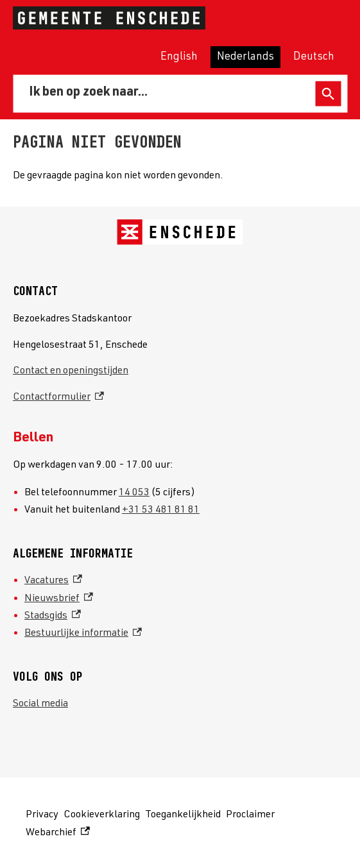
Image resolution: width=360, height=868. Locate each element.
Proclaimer (250, 815)
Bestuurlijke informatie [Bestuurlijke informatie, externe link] (83, 634)
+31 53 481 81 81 (161, 511)
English (179, 57)
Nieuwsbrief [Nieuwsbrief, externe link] (59, 599)
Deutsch (314, 57)
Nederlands (245, 57)
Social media (40, 704)
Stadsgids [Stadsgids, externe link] (53, 617)
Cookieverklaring (102, 815)
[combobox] (167, 94)
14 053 (134, 493)
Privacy (42, 815)
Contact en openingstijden (71, 371)
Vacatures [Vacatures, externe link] (53, 581)
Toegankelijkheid (183, 815)
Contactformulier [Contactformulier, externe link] (58, 398)
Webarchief (58, 834)
